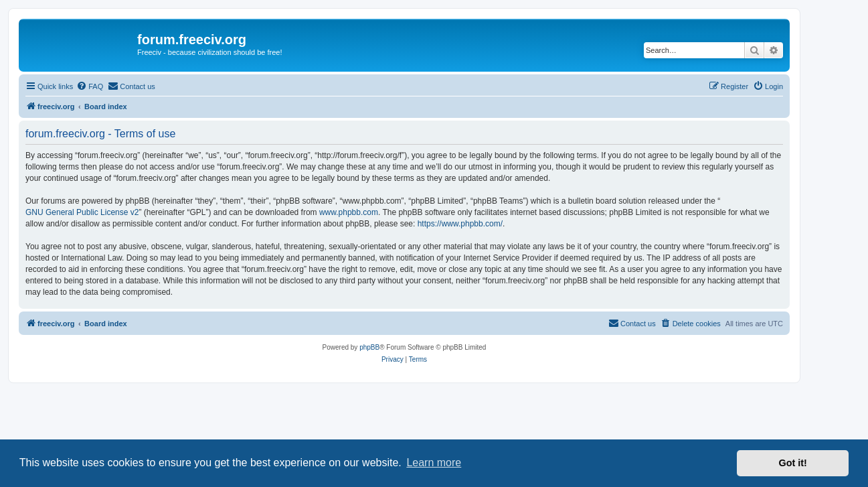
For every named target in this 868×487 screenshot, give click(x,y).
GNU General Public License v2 (82, 212)
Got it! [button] (793, 463)
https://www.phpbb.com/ (460, 224)
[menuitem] (90, 86)
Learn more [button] (434, 463)
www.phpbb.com (349, 212)
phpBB (369, 347)
